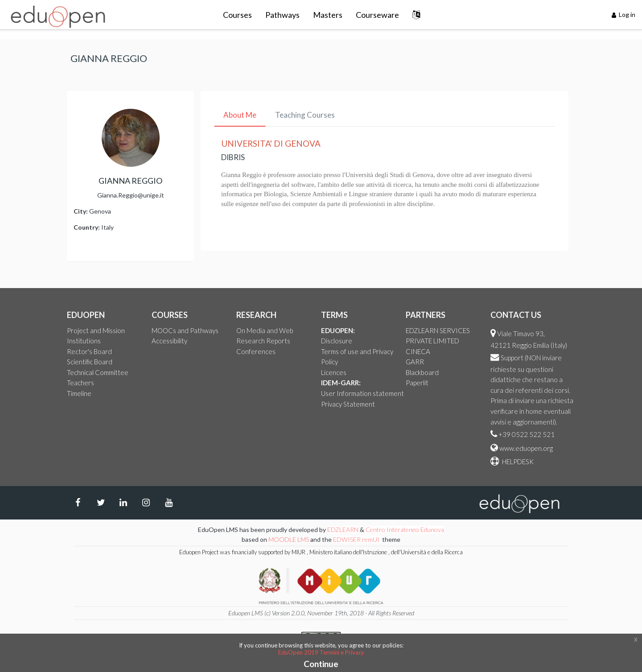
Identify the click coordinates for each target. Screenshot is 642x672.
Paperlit (417, 383)
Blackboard (422, 372)
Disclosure (337, 341)
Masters (328, 15)
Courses (237, 15)
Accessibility (169, 341)
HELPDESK (517, 462)
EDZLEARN (343, 530)
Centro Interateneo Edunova (405, 530)
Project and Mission (96, 330)
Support (512, 358)
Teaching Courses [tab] (305, 115)
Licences (334, 372)
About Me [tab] (240, 115)
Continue (321, 664)
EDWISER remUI (357, 539)
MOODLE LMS (289, 539)
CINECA (418, 351)
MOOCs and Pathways (185, 330)
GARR (415, 362)
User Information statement (362, 393)
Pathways (282, 15)
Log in (624, 14)
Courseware (377, 15)
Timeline (79, 393)
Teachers (80, 383)
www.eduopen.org (526, 448)
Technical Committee (98, 372)
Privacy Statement (348, 404)
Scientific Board (90, 362)
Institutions (84, 341)
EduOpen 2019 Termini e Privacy (321, 652)
